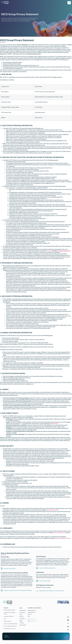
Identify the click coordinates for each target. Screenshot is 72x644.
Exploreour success (7, 636)
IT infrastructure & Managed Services (9, 613)
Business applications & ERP (9, 610)
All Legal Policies (23, 610)
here (20, 424)
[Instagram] (68, 630)
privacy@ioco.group (53, 510)
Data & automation (8, 621)
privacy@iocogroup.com (64, 251)
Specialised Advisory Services (9, 629)
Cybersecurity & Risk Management (11, 624)
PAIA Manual (54, 424)
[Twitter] (68, 624)
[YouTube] (68, 627)
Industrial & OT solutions (9, 616)
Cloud (5, 619)
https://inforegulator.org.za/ (63, 538)
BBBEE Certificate (22, 622)
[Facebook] (68, 620)
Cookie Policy (22, 619)
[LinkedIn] (68, 617)
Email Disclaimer (23, 625)
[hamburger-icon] (69, 3)
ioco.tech (49, 251)
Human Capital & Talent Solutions (10, 626)
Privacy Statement (22, 616)
